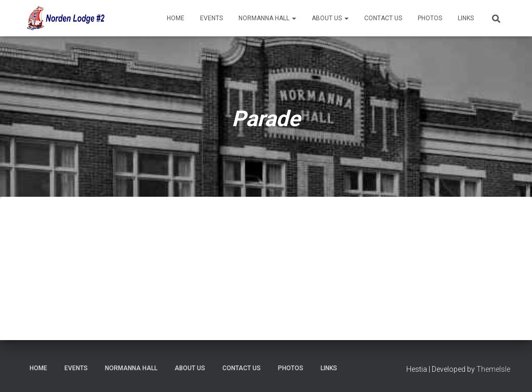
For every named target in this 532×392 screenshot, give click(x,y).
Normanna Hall (267, 18)
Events (211, 18)
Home (176, 18)
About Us (330, 18)
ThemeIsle (493, 369)
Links (466, 18)
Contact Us (383, 18)
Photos (430, 18)
